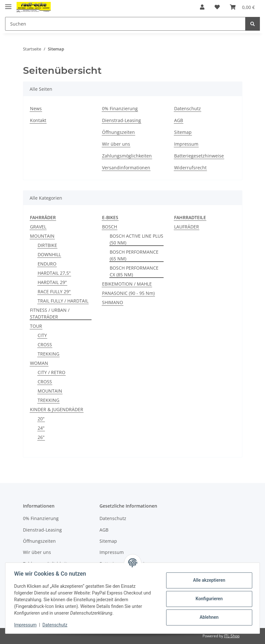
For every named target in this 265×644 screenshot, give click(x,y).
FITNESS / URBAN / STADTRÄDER (50, 313)
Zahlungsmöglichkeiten (127, 156)
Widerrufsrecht (190, 168)
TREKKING (48, 354)
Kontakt (38, 120)
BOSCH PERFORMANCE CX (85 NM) (134, 271)
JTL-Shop (232, 636)
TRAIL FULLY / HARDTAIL (63, 301)
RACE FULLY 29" (54, 291)
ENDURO (47, 264)
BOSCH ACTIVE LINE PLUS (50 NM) (136, 239)
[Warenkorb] (242, 7)
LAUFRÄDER (187, 227)
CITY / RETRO (52, 372)
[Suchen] (125, 24)
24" (41, 428)
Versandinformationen (126, 168)
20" (41, 419)
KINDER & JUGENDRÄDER (57, 409)
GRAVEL (38, 227)
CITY (42, 335)
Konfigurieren (207, 599)
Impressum (186, 144)
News (36, 108)
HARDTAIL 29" (52, 282)
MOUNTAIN (42, 236)
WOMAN (39, 363)
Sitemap (183, 132)
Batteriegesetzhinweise (199, 156)
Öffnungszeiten (118, 132)
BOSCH (110, 227)
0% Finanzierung (120, 108)
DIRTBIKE (47, 245)
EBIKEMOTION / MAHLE (127, 284)
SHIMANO (113, 302)
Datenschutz (188, 108)
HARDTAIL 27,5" (54, 273)
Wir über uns (116, 144)
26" (41, 437)
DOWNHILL (49, 254)
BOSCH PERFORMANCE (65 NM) (134, 255)
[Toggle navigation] (8, 4)
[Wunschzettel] (217, 7)
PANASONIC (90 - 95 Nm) (128, 293)
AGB (179, 120)
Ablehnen (207, 617)
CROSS (45, 345)
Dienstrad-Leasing (121, 120)
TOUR (36, 326)
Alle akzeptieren (207, 580)
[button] (202, 7)
